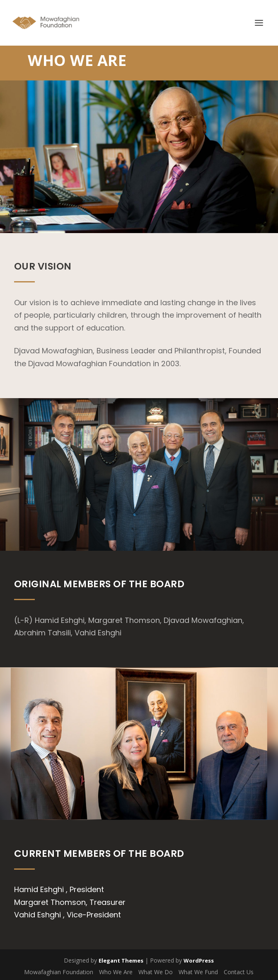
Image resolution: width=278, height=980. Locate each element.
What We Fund (198, 972)
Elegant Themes (121, 961)
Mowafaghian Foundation (59, 972)
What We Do (156, 972)
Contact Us (239, 972)
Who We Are (116, 972)
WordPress (199, 961)
